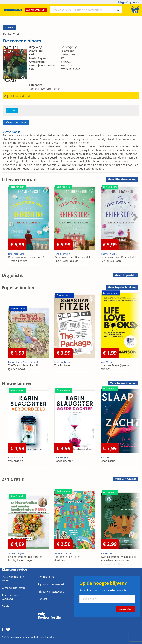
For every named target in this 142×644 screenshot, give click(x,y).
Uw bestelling (46, 577)
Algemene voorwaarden (52, 584)
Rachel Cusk (11, 34)
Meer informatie (16, 122)
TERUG (10, 28)
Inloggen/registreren (129, 2)
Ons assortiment (36, 10)
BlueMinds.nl (52, 637)
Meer (121, 179)
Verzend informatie (14, 588)
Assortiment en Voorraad (11, 597)
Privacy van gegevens (51, 592)
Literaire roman (51, 89)
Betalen (6, 606)
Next (135, 217)
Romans (34, 89)
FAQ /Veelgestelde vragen (13, 579)
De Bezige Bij (69, 47)
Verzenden (125, 609)
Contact (42, 599)
